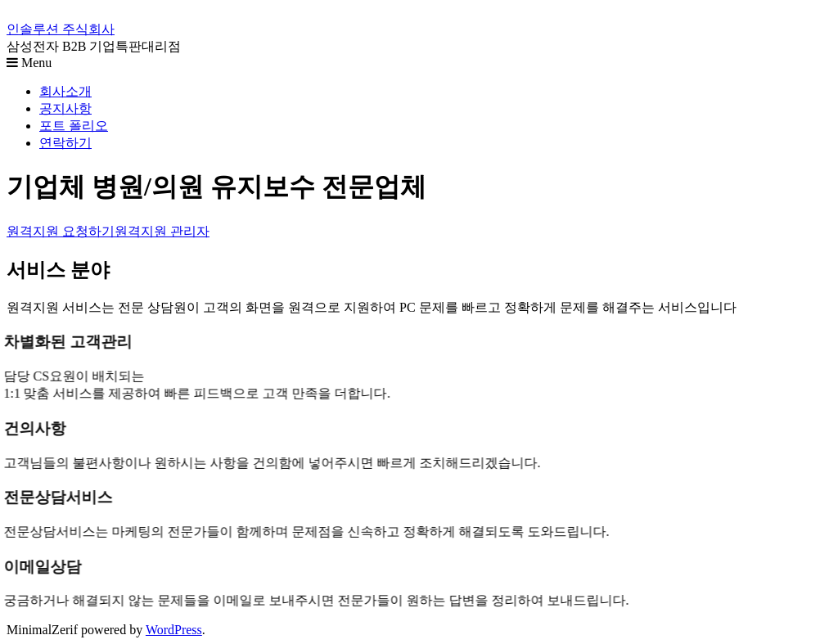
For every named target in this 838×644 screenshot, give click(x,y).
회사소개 (65, 91)
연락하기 (65, 143)
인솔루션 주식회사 (61, 29)
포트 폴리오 (74, 126)
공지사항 (65, 108)
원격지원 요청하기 (61, 231)
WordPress (174, 630)
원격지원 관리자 (162, 231)
